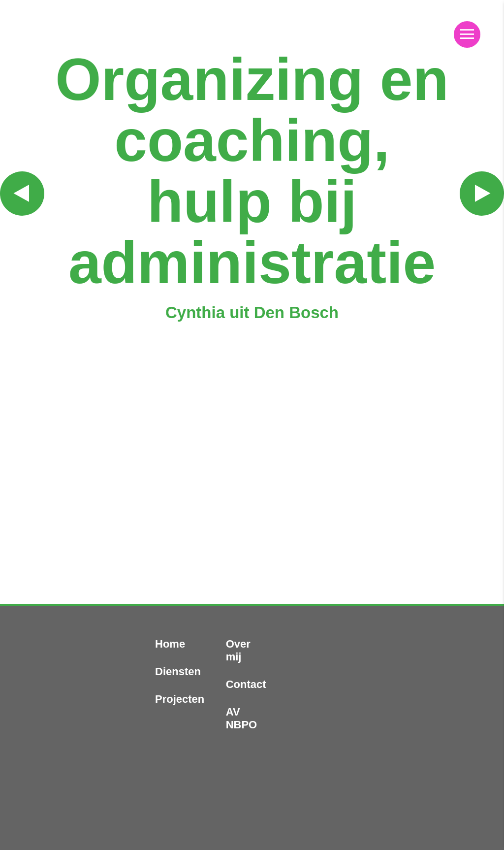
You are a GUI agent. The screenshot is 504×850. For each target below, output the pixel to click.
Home (170, 644)
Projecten (180, 699)
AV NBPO (242, 718)
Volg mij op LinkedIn (448, 763)
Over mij (238, 650)
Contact (246, 684)
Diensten (178, 671)
